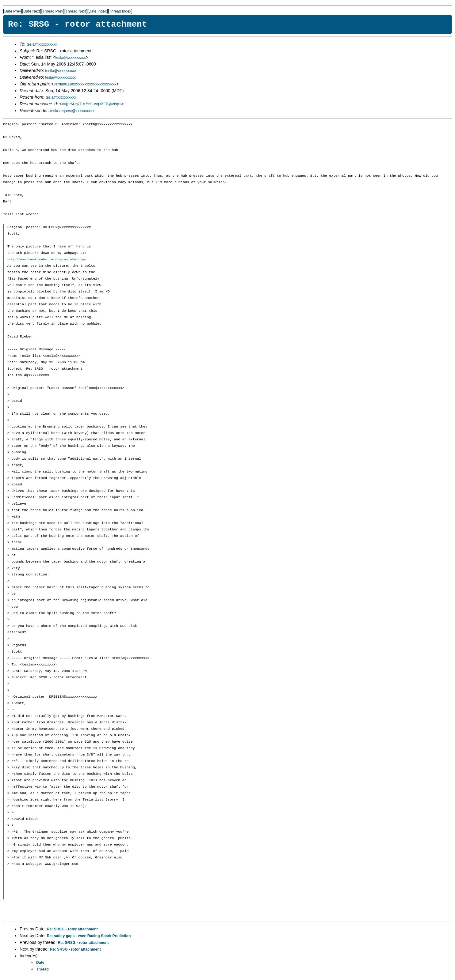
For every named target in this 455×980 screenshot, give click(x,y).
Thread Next (76, 11)
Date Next (32, 11)
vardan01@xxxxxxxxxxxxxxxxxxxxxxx (85, 84)
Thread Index (120, 11)
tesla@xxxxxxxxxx (42, 44)
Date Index (98, 11)
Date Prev (13, 11)
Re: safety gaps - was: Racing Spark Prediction (89, 936)
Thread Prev (53, 11)
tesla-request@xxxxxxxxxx (73, 111)
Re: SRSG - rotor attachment (72, 929)
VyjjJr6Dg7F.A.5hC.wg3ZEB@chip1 (91, 104)
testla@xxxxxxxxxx (61, 71)
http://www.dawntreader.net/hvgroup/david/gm (47, 259)
